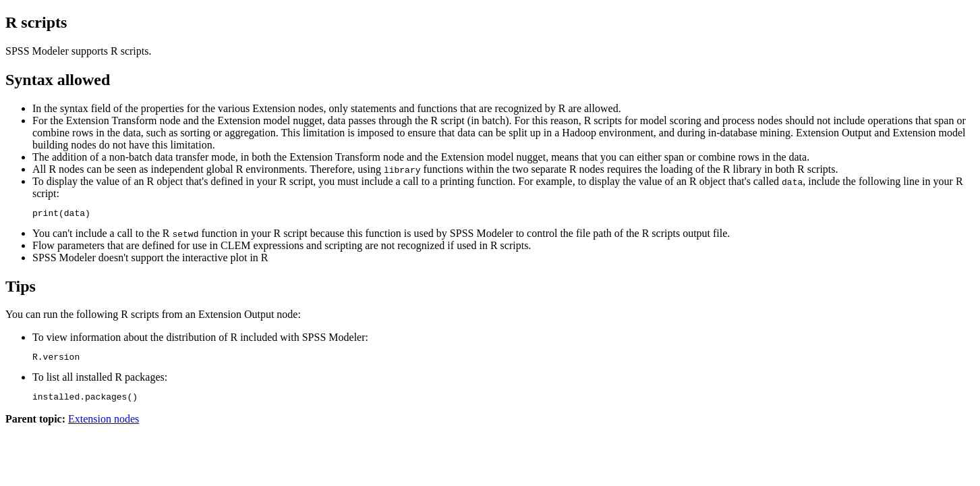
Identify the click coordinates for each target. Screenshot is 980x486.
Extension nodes (104, 425)
